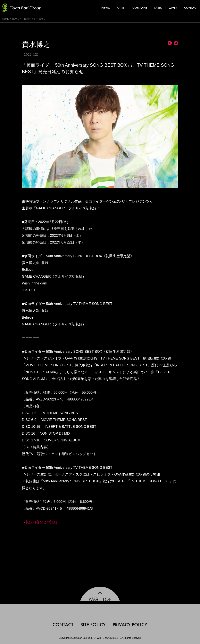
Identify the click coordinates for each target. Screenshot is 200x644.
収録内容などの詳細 (41, 522)
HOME (6, 19)
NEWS (16, 19)
